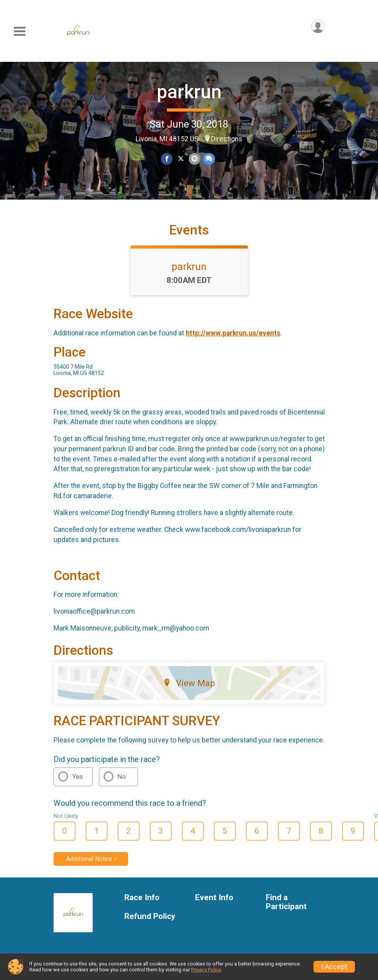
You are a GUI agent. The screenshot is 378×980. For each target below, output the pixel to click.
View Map (189, 694)
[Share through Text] (209, 159)
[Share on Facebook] (167, 159)
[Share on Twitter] (181, 159)
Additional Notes (89, 869)
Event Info (214, 908)
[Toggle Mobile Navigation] (20, 32)
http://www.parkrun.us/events (233, 344)
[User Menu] (318, 27)
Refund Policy (150, 927)
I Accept (334, 967)
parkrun (189, 92)
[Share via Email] (194, 159)
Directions (227, 139)
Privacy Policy (206, 970)
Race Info (142, 908)
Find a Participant (286, 913)
